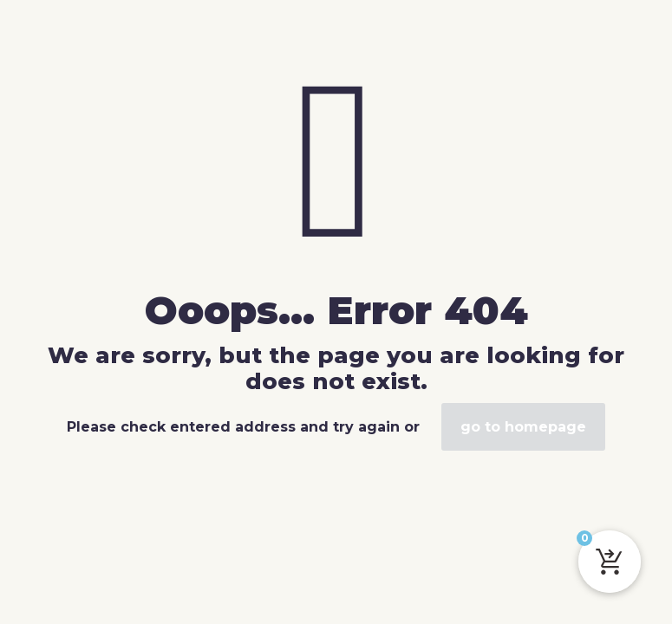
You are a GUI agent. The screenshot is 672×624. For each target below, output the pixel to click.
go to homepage (523, 427)
